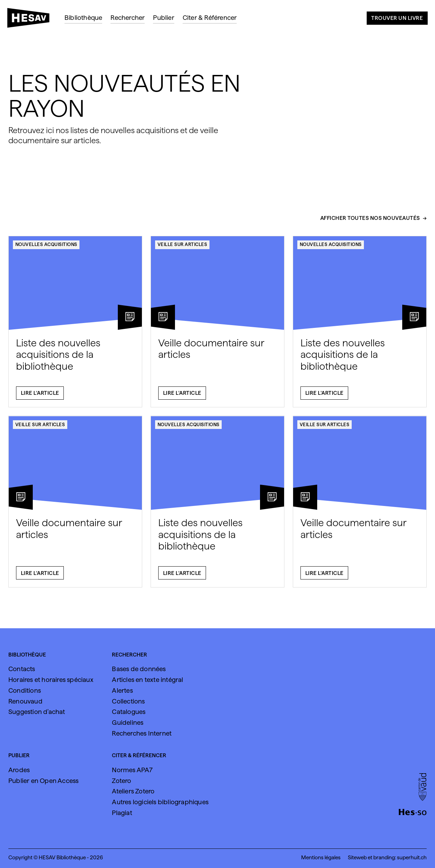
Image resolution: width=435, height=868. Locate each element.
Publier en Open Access (43, 781)
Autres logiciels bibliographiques (160, 802)
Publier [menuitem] (163, 17)
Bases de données (139, 669)
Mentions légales (321, 857)
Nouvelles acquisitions (46, 247)
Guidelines (128, 722)
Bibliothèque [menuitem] (83, 17)
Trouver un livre (397, 18)
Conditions (25, 690)
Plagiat (122, 813)
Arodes (19, 770)
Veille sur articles (182, 247)
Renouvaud (25, 701)
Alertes (122, 690)
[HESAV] (31, 20)
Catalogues (129, 712)
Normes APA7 (132, 770)
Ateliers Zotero (133, 791)
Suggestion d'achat (37, 712)
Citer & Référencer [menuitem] (210, 17)
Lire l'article (40, 396)
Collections (128, 701)
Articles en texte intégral (147, 679)
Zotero (121, 781)
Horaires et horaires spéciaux (51, 679)
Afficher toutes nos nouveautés (370, 221)
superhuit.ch (412, 857)
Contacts (22, 669)
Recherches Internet (142, 733)
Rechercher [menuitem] (128, 17)
